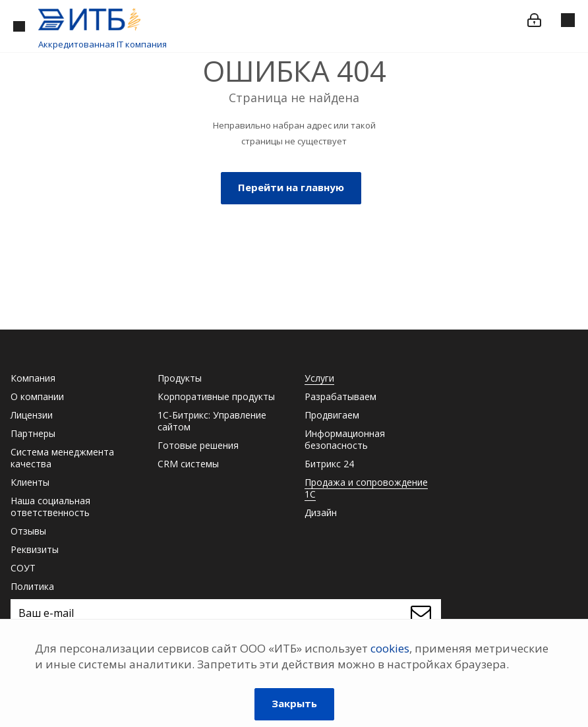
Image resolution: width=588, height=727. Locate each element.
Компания (33, 378)
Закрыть (294, 703)
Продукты (180, 378)
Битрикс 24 (329, 464)
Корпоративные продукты (216, 396)
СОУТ (23, 568)
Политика (32, 586)
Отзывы (28, 531)
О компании (37, 396)
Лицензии (32, 415)
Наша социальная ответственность (50, 507)
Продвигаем (332, 415)
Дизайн (321, 512)
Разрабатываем (340, 396)
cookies (390, 648)
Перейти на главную (291, 187)
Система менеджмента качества (62, 458)
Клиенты (30, 482)
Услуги (319, 378)
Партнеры (33, 433)
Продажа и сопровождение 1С (366, 488)
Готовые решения (198, 445)
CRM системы (188, 464)
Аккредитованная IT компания (103, 44)
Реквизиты (35, 549)
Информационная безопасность (345, 439)
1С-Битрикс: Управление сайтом (212, 421)
